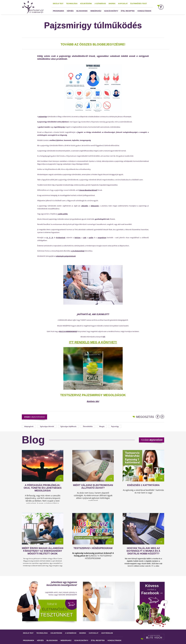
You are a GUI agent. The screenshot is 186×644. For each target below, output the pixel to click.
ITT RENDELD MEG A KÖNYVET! (93, 342)
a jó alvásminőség (78, 251)
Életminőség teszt (139, 4)
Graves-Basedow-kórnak (88, 190)
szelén (91, 238)
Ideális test (58, 4)
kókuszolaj (95, 206)
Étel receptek (128, 11)
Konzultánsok (144, 11)
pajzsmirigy (43, 117)
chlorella (84, 206)
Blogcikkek (82, 11)
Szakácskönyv (111, 11)
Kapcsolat (123, 4)
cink (85, 238)
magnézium (102, 238)
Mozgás (102, 426)
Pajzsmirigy (115, 426)
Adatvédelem (107, 633)
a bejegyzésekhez (35, 417)
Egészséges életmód (47, 426)
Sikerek (112, 4)
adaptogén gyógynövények (66, 256)
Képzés (70, 11)
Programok (58, 11)
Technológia (72, 4)
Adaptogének (29, 426)
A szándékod (100, 4)
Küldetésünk (86, 4)
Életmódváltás (88, 426)
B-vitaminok (61, 238)
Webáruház (96, 11)
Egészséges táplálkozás (68, 426)
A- (47, 238)
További (152, 440)
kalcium (78, 238)
